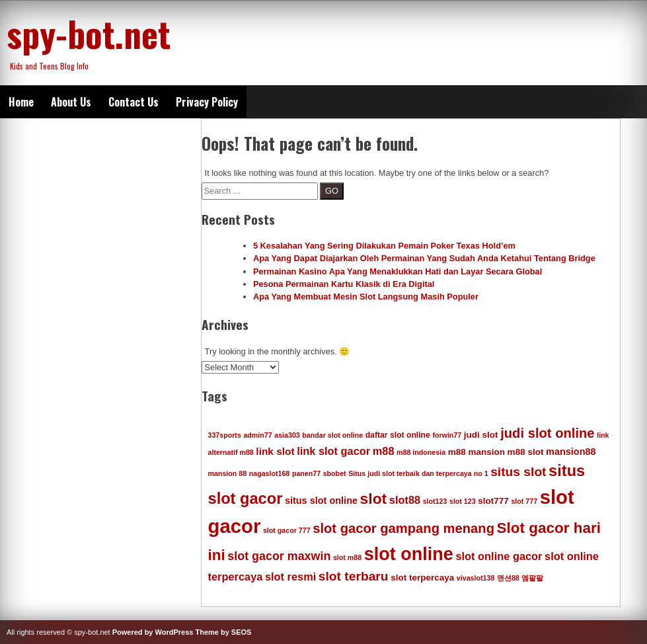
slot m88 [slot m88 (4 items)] (347, 557)
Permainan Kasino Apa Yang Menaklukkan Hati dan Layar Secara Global (398, 271)
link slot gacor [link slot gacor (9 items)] (333, 451)
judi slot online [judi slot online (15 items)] (547, 433)
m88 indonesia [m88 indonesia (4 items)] (421, 452)
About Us (71, 102)
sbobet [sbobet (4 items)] (335, 473)
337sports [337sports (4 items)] (225, 435)
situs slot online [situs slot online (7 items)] (321, 501)
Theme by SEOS (223, 632)
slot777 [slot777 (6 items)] (493, 501)
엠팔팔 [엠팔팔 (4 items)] (532, 578)
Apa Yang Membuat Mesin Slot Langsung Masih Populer (366, 297)
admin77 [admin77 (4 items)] (257, 435)
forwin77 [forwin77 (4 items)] (447, 435)
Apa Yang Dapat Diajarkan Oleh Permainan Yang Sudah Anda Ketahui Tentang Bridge (424, 258)
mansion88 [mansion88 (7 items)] (571, 452)
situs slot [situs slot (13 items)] (518, 472)
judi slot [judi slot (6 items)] (481, 435)
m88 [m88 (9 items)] (384, 451)
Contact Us (133, 102)
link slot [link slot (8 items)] (275, 451)
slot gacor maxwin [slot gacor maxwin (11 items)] (279, 556)
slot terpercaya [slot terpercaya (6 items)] (422, 578)
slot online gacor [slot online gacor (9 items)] (499, 556)
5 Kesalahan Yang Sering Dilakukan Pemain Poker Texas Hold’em (384, 246)
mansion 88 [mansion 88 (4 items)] (228, 473)
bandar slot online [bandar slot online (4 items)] (332, 435)
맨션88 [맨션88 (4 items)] (508, 578)
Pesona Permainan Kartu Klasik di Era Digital (344, 284)
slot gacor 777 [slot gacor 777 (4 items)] (287, 530)
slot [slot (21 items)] (374, 499)
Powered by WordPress (153, 632)
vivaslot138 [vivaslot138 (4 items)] (476, 578)
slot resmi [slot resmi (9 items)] (290, 577)
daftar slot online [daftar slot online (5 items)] (398, 435)
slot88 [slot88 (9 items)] (405, 500)
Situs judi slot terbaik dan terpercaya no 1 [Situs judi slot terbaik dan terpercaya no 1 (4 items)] (418, 473)
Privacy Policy (207, 102)
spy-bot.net (89, 33)
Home (21, 102)
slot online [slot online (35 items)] (409, 554)
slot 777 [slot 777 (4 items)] (524, 501)
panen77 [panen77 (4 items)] (306, 473)
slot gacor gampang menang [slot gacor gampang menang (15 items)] (403, 528)
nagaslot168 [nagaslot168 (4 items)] (270, 473)
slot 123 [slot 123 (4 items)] (463, 501)
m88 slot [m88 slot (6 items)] (526, 452)
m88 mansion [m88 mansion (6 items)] (476, 452)
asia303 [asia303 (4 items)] (287, 435)
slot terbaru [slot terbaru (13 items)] (354, 576)
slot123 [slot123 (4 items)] (435, 501)
